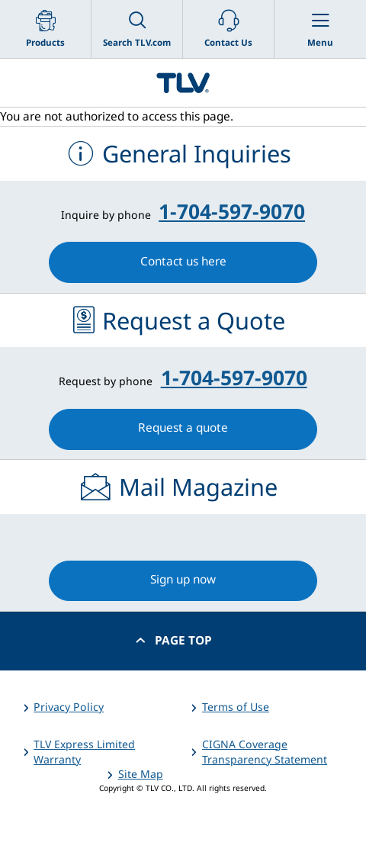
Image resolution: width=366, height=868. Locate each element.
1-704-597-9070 (232, 211)
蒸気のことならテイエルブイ (183, 83)
